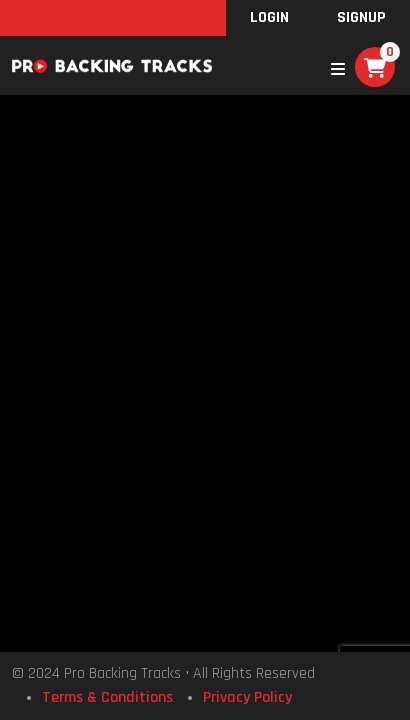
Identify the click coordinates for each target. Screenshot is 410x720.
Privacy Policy (247, 697)
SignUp (361, 17)
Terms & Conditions (107, 697)
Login (269, 17)
